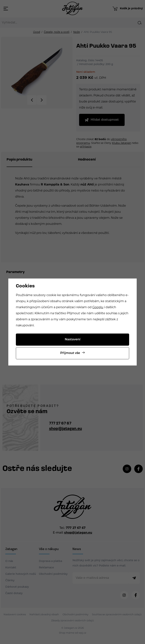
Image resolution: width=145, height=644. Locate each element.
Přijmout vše (70, 353)
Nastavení (73, 340)
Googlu (98, 307)
